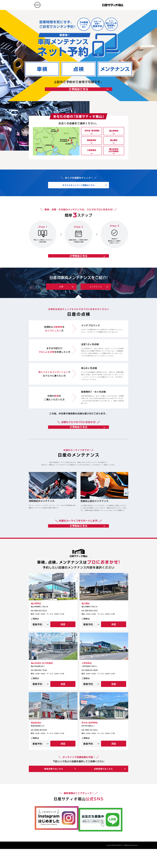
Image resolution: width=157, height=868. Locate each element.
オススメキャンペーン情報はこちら (79, 191)
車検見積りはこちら (53, 791)
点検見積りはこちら (104, 791)
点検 (61, 299)
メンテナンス (96, 299)
